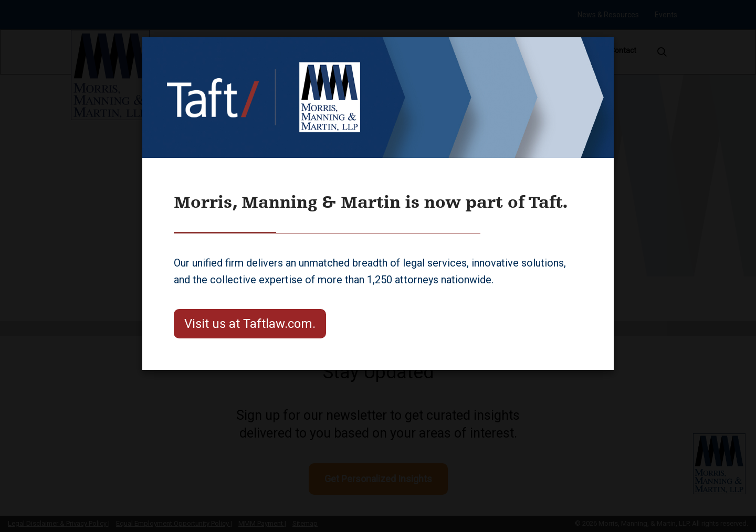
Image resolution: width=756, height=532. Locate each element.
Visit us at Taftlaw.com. (250, 324)
